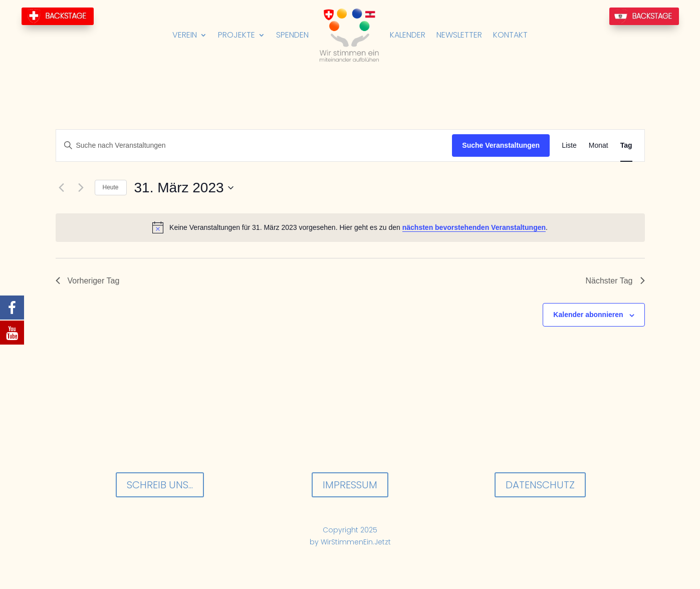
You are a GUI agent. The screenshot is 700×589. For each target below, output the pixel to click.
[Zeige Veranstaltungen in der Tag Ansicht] (626, 145)
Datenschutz (540, 485)
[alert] (350, 227)
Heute (111, 187)
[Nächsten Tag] (81, 188)
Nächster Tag (615, 281)
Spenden (292, 35)
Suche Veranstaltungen (501, 145)
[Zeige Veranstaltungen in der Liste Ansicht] (569, 145)
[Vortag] (62, 188)
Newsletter (459, 35)
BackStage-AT (644, 16)
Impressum (350, 485)
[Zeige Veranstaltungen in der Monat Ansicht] (599, 145)
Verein (185, 35)
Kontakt (510, 35)
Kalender (408, 35)
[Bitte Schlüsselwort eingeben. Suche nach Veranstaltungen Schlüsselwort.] (254, 145)
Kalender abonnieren (588, 315)
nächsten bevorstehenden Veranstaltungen (474, 227)
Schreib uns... (160, 485)
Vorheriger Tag (88, 281)
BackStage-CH (58, 16)
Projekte (237, 35)
